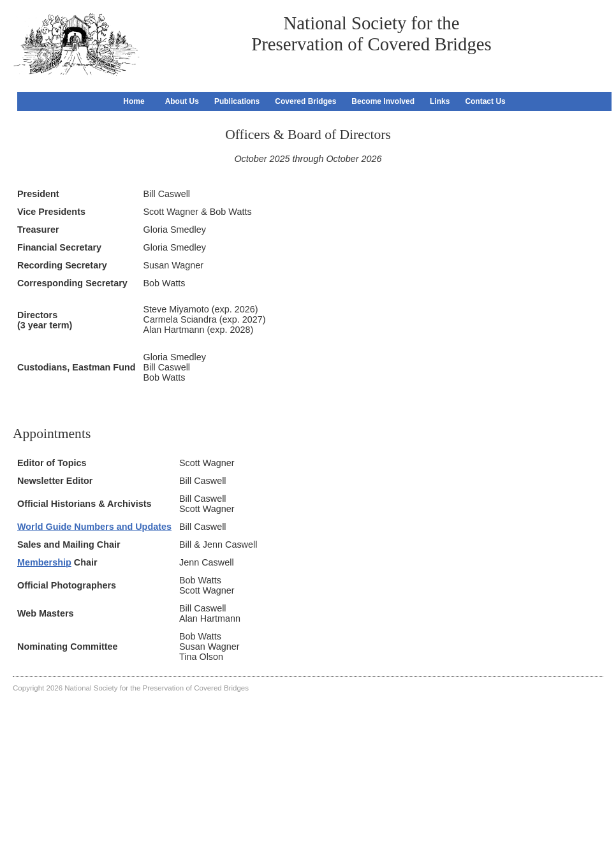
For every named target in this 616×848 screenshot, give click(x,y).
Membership (44, 562)
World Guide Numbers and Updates (94, 527)
